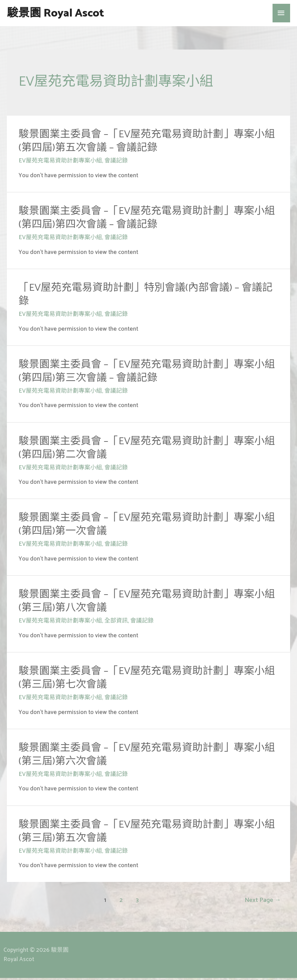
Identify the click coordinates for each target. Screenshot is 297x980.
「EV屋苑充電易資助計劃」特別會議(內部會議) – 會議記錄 (146, 297)
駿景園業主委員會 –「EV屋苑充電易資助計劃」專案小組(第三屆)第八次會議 (147, 603)
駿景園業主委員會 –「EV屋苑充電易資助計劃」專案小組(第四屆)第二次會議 (147, 450)
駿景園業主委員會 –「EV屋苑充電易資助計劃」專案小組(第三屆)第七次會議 (147, 680)
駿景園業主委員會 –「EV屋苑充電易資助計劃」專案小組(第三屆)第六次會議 (147, 757)
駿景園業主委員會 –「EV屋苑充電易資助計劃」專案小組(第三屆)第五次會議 (147, 833)
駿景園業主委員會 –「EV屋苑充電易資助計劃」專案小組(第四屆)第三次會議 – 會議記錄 (147, 373)
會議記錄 (116, 163)
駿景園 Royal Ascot (66, 14)
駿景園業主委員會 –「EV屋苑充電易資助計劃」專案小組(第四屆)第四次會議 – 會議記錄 (147, 220)
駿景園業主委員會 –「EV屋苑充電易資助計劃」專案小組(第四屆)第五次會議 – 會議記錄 (147, 143)
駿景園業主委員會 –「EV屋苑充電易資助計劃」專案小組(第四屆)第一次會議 (147, 526)
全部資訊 (116, 623)
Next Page (263, 902)
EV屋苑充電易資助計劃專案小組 (60, 163)
